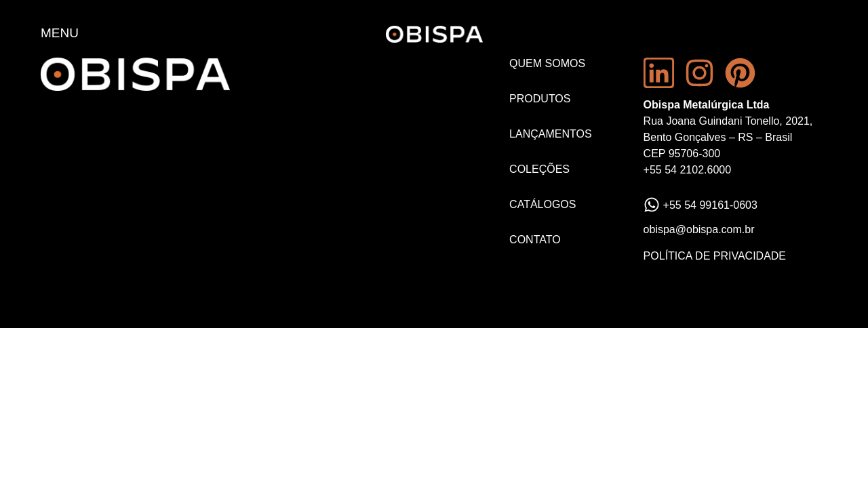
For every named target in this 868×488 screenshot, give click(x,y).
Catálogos (542, 204)
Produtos (540, 99)
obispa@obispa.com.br (699, 229)
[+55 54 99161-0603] (652, 205)
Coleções (539, 169)
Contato (535, 240)
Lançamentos (551, 134)
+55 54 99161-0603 (710, 205)
